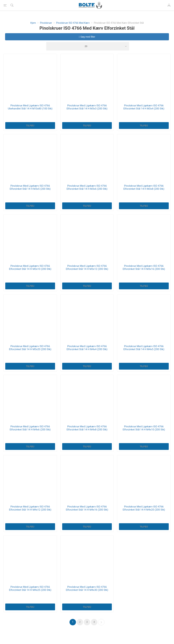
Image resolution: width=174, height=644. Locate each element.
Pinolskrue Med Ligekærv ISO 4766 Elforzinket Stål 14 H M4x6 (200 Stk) (30, 428)
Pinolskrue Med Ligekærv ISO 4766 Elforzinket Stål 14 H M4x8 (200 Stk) (87, 428)
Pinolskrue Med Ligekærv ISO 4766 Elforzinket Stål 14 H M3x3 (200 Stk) (87, 107)
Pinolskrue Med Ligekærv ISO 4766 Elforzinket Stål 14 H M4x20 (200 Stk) (144, 508)
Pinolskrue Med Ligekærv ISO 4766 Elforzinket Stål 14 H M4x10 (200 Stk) (144, 428)
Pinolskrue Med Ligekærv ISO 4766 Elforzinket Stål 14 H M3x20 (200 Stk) (30, 348)
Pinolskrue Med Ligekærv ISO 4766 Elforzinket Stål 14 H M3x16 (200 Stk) (144, 267)
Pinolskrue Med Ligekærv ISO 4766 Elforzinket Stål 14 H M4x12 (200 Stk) (30, 508)
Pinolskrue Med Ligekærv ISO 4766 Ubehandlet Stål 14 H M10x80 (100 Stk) (30, 107)
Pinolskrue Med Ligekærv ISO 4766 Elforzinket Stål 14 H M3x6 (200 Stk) (87, 187)
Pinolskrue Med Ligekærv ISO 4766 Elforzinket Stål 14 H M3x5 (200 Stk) (30, 187)
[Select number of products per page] (88, 46)
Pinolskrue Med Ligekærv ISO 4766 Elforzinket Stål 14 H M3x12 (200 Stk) (87, 267)
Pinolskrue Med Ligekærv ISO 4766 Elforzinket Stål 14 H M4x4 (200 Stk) (87, 348)
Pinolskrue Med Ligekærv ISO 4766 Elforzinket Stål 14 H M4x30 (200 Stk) (87, 588)
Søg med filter (87, 37)
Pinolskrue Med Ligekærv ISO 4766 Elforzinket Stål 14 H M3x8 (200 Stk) (144, 187)
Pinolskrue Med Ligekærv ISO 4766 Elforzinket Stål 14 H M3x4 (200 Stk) (144, 107)
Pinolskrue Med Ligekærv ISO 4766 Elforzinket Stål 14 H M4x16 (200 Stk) (87, 508)
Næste (101, 622)
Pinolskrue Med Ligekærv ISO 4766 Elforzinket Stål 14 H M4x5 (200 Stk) (144, 348)
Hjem (33, 23)
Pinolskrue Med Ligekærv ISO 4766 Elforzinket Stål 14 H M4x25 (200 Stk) (30, 588)
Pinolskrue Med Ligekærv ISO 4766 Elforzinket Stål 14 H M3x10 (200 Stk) (30, 267)
